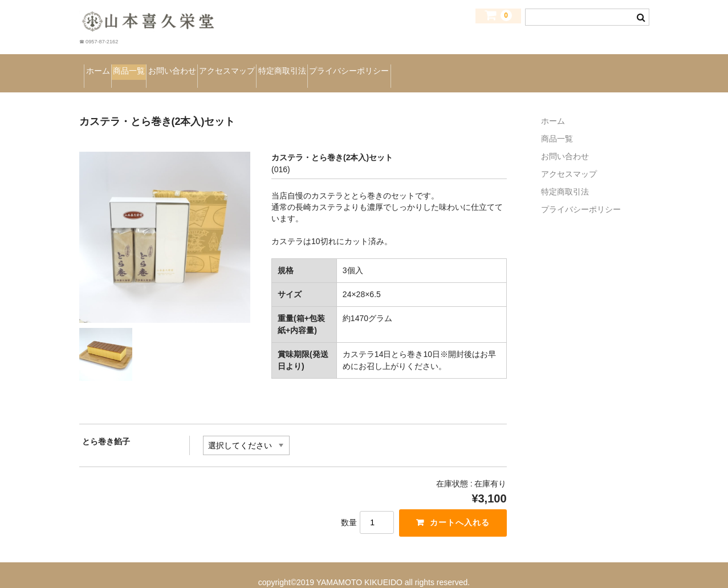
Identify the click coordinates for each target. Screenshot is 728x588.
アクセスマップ (319, 66)
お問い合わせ (233, 66)
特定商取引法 (404, 66)
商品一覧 (162, 66)
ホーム (105, 66)
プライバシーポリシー (505, 66)
